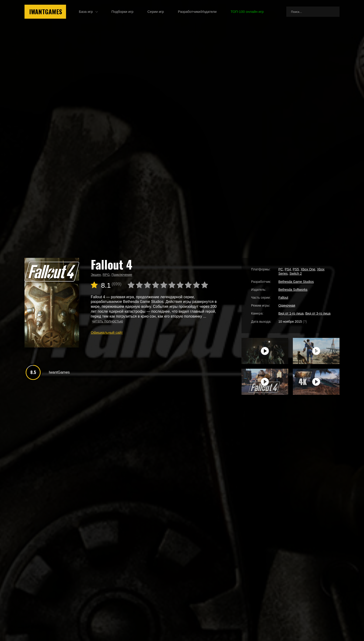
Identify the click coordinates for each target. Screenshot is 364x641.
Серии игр (156, 12)
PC (281, 269)
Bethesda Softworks (293, 290)
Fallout (283, 298)
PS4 (288, 269)
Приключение (122, 275)
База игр (86, 12)
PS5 (296, 269)
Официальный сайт (107, 332)
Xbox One (308, 269)
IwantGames (46, 12)
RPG (106, 275)
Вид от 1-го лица (291, 313)
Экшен (96, 275)
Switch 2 (296, 273)
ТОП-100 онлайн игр (247, 12)
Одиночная (287, 305)
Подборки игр (122, 12)
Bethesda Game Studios (296, 282)
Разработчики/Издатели (197, 12)
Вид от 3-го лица (318, 313)
